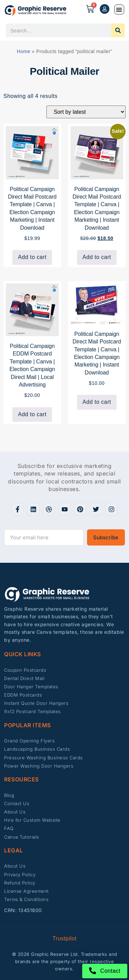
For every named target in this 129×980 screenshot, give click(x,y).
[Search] (118, 30)
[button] (119, 9)
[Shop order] (86, 112)
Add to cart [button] (32, 257)
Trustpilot (64, 938)
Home (24, 51)
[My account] (105, 9)
